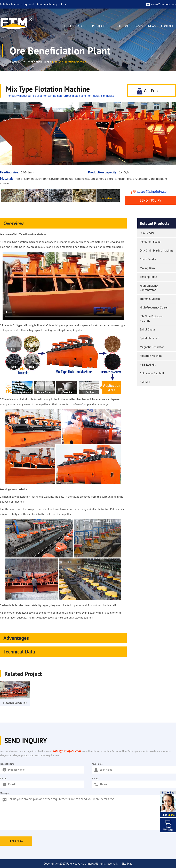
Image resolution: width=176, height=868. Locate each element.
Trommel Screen (150, 299)
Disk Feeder (147, 233)
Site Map (127, 864)
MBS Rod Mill (148, 365)
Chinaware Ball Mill (152, 373)
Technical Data (64, 652)
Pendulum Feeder (151, 242)
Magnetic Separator (152, 347)
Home (14, 62)
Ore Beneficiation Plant (35, 62)
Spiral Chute (147, 329)
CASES (139, 26)
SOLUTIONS (122, 26)
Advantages (64, 638)
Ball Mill (145, 382)
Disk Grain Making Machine (157, 251)
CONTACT (167, 26)
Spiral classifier (149, 338)
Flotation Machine (151, 356)
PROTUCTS (100, 27)
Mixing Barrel (148, 268)
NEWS (152, 26)
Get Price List (151, 91)
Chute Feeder (148, 259)
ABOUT (82, 26)
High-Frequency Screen (154, 307)
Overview (64, 223)
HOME (68, 26)
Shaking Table (149, 277)
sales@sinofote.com (161, 4)
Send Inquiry (151, 200)
